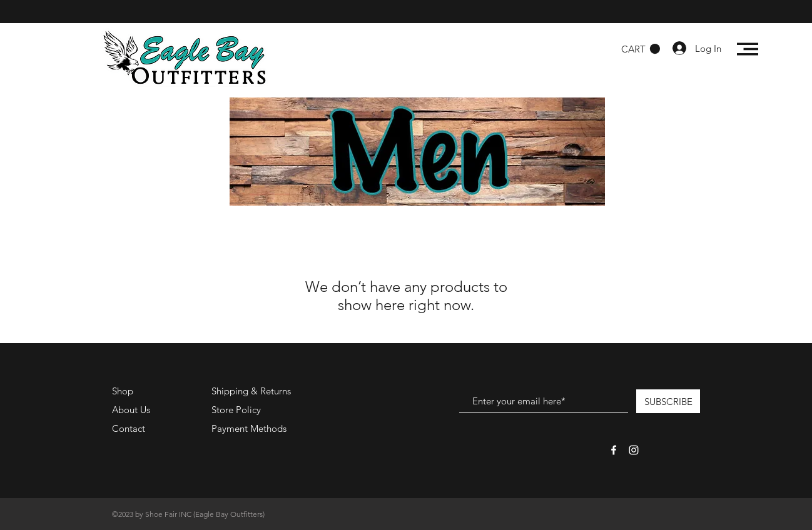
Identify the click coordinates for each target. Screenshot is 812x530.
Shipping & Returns (251, 391)
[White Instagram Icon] (634, 450)
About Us (131, 410)
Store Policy (236, 410)
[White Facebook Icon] (614, 450)
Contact (129, 428)
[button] (641, 49)
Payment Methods (250, 428)
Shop (123, 391)
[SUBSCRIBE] (668, 401)
